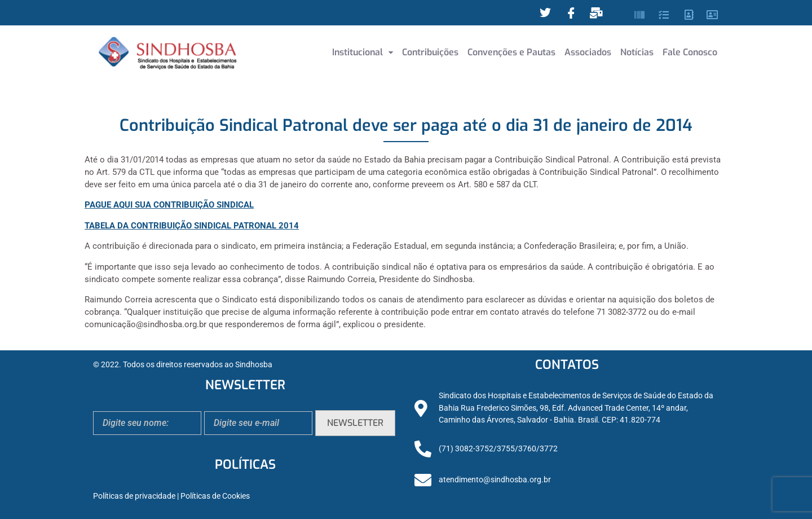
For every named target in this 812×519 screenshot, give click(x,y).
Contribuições (430, 52)
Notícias (637, 52)
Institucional (363, 52)
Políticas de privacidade (134, 496)
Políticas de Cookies (215, 496)
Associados (588, 52)
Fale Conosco (690, 52)
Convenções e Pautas (511, 52)
